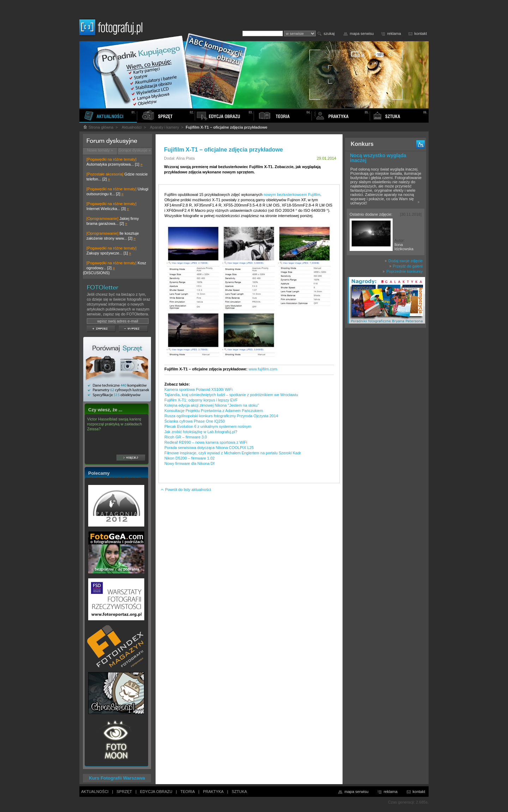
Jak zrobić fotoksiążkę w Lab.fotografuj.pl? (201, 432)
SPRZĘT (124, 792)
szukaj (329, 33)
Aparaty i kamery (165, 127)
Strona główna (98, 127)
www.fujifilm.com (263, 369)
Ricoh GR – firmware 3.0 (186, 437)
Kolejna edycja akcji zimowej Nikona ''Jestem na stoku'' (212, 405)
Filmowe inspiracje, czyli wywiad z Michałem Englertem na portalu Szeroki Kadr (233, 453)
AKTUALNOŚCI (95, 792)
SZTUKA (239, 792)
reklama (394, 33)
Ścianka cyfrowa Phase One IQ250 (195, 421)
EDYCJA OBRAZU (156, 792)
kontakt (421, 33)
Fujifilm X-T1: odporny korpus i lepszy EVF (201, 400)
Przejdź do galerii (406, 266)
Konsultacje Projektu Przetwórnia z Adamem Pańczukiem (214, 411)
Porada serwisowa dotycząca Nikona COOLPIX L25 (209, 448)
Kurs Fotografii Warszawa (117, 778)
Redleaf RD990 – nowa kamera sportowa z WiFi (206, 442)
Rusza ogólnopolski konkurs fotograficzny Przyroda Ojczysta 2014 (221, 416)
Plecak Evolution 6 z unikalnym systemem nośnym (208, 426)
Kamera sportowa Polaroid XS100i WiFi (198, 389)
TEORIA (188, 792)
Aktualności (132, 127)
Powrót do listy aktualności (186, 490)
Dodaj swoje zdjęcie (404, 261)
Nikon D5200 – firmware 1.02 (189, 458)
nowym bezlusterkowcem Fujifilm (292, 195)
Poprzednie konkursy (403, 271)
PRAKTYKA (213, 792)
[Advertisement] (386, 442)
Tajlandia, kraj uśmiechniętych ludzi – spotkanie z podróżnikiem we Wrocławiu (231, 395)
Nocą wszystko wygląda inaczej (378, 158)
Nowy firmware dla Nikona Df (189, 463)
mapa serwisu (362, 33)
